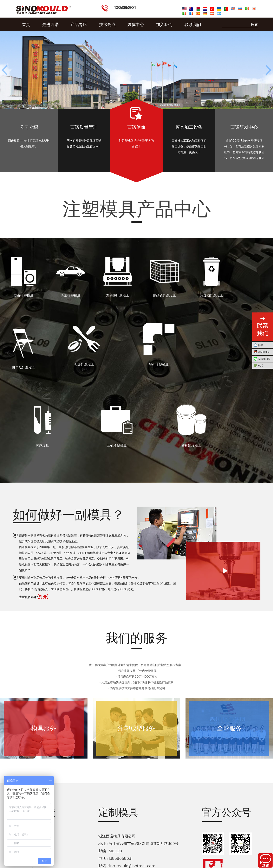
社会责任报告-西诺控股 (159, 835)
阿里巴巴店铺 (27, 804)
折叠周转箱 (25, 792)
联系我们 (193, 24)
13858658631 (265, 359)
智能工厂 (23, 769)
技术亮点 (107, 24)
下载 (129, 835)
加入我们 (164, 24)
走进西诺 (50, 24)
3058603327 (265, 352)
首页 (26, 24)
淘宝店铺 (23, 815)
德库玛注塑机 (27, 780)
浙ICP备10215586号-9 (137, 844)
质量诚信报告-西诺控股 (105, 835)
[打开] (43, 530)
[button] (268, 70)
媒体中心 (136, 24)
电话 (265, 365)
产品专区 (79, 24)
